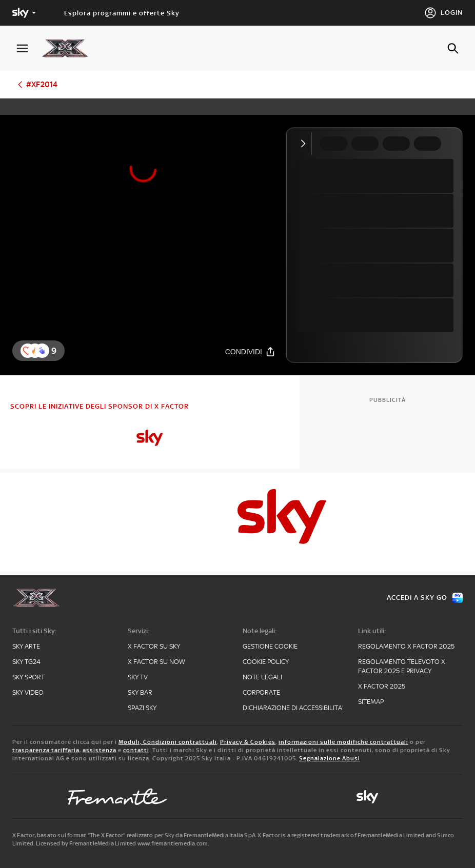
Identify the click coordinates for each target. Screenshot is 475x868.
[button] (42, 351)
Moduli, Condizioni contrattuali (168, 742)
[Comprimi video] (305, 144)
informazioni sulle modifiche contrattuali (343, 742)
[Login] (443, 13)
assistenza (100, 750)
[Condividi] (250, 351)
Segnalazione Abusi (330, 758)
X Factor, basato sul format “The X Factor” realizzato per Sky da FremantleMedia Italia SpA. (134, 835)
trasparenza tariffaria (46, 750)
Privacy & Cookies (248, 742)
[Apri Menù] (29, 48)
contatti (136, 750)
